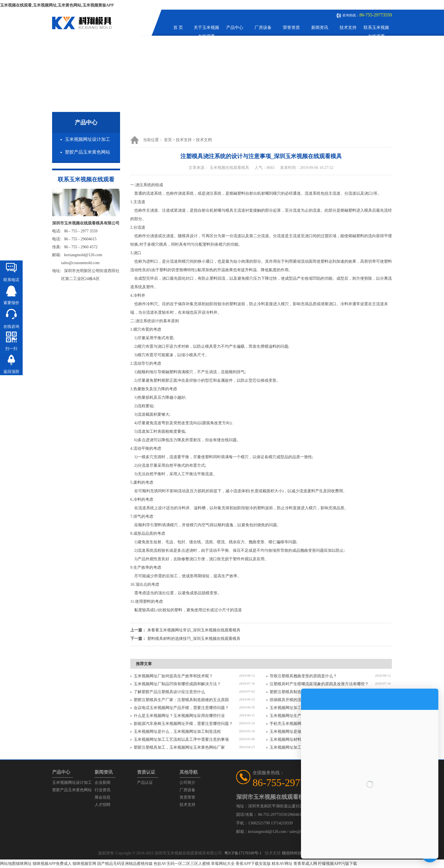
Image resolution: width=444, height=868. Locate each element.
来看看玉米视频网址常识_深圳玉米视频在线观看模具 (194, 630)
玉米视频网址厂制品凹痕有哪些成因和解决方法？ (177, 684)
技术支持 (348, 27)
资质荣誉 (187, 797)
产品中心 (235, 27)
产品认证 (145, 783)
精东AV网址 (282, 864)
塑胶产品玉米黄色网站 (87, 152)
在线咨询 (11, 327)
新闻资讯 (320, 27)
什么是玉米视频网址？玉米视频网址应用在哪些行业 (179, 716)
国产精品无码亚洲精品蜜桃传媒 (125, 864)
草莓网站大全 (223, 864)
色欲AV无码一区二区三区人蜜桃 (182, 864)
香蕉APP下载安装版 (253, 864)
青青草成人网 (305, 864)
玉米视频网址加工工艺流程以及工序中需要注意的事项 (181, 739)
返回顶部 (11, 372)
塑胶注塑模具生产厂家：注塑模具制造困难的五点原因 (181, 700)
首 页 (178, 27)
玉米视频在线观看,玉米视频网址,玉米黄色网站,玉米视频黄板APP (57, 5)
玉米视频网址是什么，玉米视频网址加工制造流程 (177, 732)
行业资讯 (103, 790)
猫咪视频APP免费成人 (52, 864)
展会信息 (103, 797)
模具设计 (190, 236)
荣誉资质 (291, 27)
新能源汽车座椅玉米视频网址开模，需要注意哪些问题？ (183, 724)
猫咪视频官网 (84, 864)
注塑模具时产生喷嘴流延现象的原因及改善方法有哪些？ (319, 684)
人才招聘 (103, 805)
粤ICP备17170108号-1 (243, 853)
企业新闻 (103, 783)
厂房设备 (263, 27)
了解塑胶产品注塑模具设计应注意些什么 (169, 692)
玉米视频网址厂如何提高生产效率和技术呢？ (173, 676)
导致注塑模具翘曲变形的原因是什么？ (303, 676)
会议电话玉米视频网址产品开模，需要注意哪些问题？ (181, 708)
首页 (168, 140)
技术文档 (204, 140)
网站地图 (8, 864)
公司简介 (187, 783)
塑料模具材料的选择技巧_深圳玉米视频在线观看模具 (194, 639)
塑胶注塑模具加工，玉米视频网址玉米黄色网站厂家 (179, 747)
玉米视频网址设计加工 (87, 139)
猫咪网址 (24, 864)
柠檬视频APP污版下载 (338, 864)
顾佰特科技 (292, 853)
